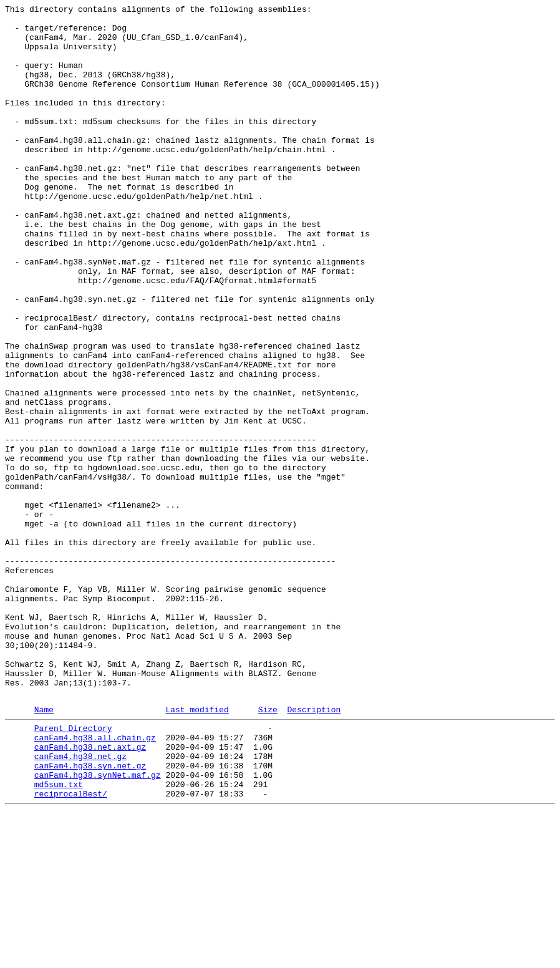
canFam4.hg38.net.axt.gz (90, 893)
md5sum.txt (59, 937)
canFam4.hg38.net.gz (80, 904)
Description (314, 849)
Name (44, 849)
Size (268, 849)
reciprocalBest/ (71, 949)
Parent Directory (73, 870)
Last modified (197, 849)
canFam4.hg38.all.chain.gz (95, 881)
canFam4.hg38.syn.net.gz (90, 915)
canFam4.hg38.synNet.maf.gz (98, 926)
